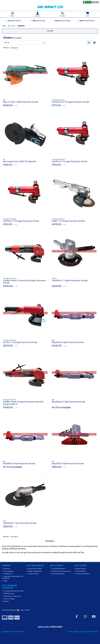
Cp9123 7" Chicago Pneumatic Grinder (20, 342)
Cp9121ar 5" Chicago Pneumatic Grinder (70, 161)
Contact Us (7, 574)
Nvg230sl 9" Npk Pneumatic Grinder (68, 464)
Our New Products (57, 574)
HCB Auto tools (8, 594)
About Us (6, 569)
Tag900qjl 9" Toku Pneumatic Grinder (20, 523)
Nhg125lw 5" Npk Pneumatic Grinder (68, 342)
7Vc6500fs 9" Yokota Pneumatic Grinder (70, 281)
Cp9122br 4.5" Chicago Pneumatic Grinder (71, 102)
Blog (5, 581)
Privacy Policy (80, 571)
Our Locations (8, 571)
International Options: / (16, 610)
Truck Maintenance (58, 569)
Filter (50, 31)
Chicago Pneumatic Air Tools (13, 591)
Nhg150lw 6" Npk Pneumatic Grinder (19, 464)
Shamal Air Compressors (12, 596)
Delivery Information (34, 569)
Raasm (6, 601)
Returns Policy (80, 569)
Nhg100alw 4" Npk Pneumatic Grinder (69, 402)
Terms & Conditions (82, 574)
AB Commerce (93, 632)
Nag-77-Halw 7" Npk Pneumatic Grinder (21, 102)
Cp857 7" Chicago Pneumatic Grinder (68, 221)
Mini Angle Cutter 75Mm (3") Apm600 (20, 161)
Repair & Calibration (34, 571)
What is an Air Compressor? (61, 571)
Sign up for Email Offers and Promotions (13, 577)
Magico (76, 632)
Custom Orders (33, 574)
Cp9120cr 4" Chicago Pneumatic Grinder (21, 221)
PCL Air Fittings (9, 599)
